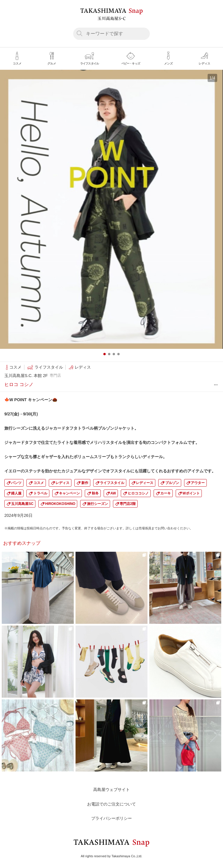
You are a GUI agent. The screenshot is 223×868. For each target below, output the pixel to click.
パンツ (16, 483)
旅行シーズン (98, 504)
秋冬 (95, 493)
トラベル (40, 493)
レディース (145, 483)
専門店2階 (128, 504)
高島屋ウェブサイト (111, 790)
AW (113, 493)
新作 (85, 483)
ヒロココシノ (138, 493)
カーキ (166, 493)
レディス (62, 483)
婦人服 (16, 493)
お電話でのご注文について (111, 804)
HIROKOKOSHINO (60, 504)
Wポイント (191, 493)
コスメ (39, 483)
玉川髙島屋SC (22, 504)
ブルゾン (172, 483)
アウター (198, 483)
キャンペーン (69, 493)
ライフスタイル (112, 483)
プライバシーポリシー (111, 818)
